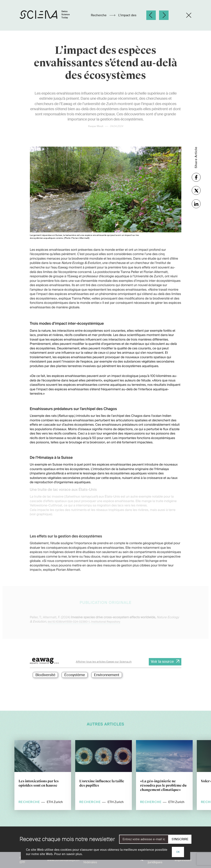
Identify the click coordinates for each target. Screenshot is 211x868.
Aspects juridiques (155, 860)
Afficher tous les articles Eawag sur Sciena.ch (104, 662)
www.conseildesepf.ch (63, 860)
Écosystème (75, 675)
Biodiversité (45, 675)
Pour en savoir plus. (68, 854)
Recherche (99, 15)
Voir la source (162, 662)
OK (178, 852)
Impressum (183, 860)
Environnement (107, 675)
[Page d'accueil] (49, 15)
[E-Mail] (144, 839)
